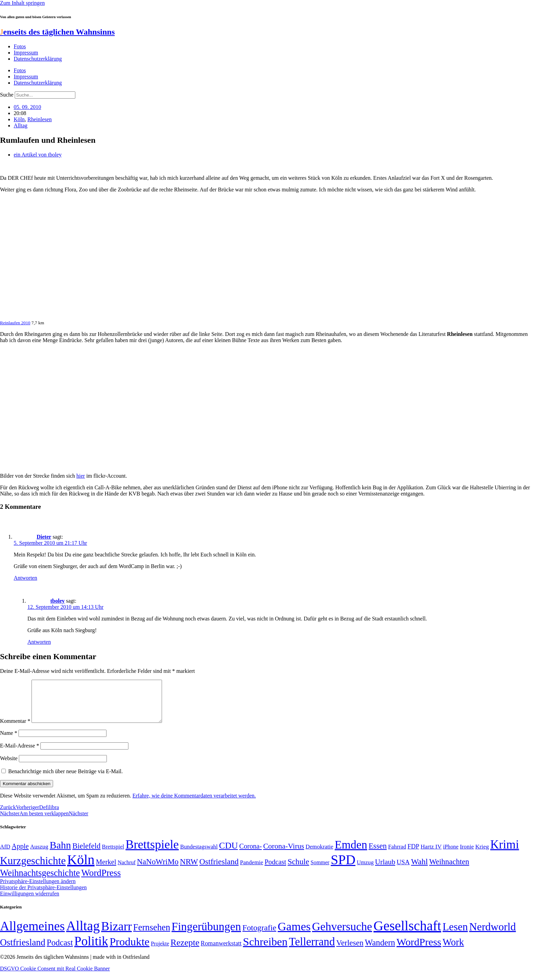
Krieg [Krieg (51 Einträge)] (482, 855)
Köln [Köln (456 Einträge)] (81, 868)
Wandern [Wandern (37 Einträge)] (380, 951)
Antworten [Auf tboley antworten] (39, 642)
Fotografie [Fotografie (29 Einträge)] (259, 936)
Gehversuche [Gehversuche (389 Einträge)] (342, 935)
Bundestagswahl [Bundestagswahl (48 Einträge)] (199, 855)
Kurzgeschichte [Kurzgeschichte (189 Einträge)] (33, 869)
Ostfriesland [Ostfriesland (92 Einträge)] (219, 870)
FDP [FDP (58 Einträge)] (413, 855)
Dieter (44, 537)
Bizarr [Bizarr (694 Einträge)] (116, 934)
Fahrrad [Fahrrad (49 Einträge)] (397, 855)
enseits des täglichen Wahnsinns (57, 32)
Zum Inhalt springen (22, 3)
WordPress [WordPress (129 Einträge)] (101, 881)
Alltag (21, 125)
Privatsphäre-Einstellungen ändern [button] (38, 889)
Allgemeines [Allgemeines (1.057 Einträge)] (32, 934)
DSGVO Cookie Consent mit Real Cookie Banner (55, 977)
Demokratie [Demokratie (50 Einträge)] (319, 855)
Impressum (26, 53)
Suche (7, 95)
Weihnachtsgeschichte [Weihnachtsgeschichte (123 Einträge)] (40, 881)
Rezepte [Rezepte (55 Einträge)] (185, 951)
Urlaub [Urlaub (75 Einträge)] (385, 870)
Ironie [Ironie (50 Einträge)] (467, 855)
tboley (58, 601)
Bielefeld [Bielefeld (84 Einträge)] (86, 854)
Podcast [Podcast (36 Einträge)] (60, 951)
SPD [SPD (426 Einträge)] (343, 868)
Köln (19, 119)
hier (81, 476)
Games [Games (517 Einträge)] (294, 935)
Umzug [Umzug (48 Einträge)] (365, 871)
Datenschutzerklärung (38, 59)
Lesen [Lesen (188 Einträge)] (455, 935)
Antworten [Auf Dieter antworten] (25, 578)
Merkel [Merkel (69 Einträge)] (106, 870)
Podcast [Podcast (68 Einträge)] (275, 870)
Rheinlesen (40, 119)
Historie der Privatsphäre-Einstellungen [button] (43, 896)
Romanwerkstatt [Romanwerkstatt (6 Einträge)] (221, 952)
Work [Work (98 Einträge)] (453, 950)
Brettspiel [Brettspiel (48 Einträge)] (113, 855)
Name (9, 741)
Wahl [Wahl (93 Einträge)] (419, 870)
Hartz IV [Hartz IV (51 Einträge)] (431, 855)
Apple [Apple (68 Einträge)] (20, 854)
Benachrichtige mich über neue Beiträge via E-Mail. (66, 780)
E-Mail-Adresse (20, 754)
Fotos (20, 46)
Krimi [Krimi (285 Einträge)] (504, 853)
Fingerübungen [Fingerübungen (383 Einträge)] (206, 935)
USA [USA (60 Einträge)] (403, 870)
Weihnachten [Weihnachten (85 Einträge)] (449, 870)
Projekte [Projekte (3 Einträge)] (160, 952)
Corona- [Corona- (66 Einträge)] (251, 854)
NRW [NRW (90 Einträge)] (189, 870)
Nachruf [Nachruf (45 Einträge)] (126, 871)
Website (9, 767)
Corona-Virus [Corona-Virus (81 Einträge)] (284, 854)
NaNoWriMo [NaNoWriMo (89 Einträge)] (158, 870)
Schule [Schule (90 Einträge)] (298, 870)
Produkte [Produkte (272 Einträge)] (130, 950)
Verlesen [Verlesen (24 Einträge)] (350, 951)
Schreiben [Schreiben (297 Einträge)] (265, 950)
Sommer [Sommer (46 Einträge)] (320, 871)
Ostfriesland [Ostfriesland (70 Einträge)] (23, 951)
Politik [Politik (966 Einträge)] (91, 949)
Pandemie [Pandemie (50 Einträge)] (252, 871)
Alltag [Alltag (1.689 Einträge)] (83, 934)
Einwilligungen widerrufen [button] (30, 902)
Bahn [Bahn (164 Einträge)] (60, 853)
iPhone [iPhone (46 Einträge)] (451, 855)
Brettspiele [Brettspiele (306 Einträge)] (152, 853)
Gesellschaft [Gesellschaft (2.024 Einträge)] (408, 934)
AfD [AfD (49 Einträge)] (5, 855)
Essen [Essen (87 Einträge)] (378, 854)
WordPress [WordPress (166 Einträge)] (419, 950)
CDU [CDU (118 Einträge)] (229, 854)
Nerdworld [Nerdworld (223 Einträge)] (492, 935)
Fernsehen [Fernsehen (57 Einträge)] (152, 936)
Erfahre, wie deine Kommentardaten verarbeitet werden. (194, 804)
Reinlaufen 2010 (15, 323)
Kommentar (15, 729)
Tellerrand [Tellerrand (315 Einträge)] (312, 950)
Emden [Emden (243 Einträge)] (351, 853)
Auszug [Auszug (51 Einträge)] (39, 855)
